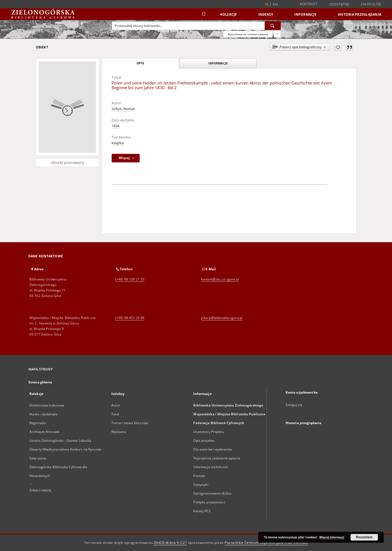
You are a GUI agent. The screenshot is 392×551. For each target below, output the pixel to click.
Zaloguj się (371, 4)
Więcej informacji (332, 537)
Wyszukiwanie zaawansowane (248, 34)
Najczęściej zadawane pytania (217, 458)
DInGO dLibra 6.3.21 (170, 543)
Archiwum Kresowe (44, 432)
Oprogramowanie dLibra (212, 493)
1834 (115, 126)
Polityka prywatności (209, 502)
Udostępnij (339, 4)
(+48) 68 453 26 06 (130, 318)
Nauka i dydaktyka (44, 414)
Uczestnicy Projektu (209, 432)
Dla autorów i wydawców (212, 449)
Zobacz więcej (40, 490)
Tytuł (115, 414)
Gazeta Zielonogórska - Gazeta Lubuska (60, 440)
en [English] (275, 4)
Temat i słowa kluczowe (130, 423)
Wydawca (119, 432)
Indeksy (266, 14)
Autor (116, 405)
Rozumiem (364, 537)
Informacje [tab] (218, 63)
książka (118, 143)
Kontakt (199, 476)
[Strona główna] (203, 14)
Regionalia (38, 423)
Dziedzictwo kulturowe (47, 405)
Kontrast (309, 4)
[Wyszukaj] (273, 26)
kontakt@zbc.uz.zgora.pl (220, 279)
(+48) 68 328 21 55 (130, 279)
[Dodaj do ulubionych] (338, 47)
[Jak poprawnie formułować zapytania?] (277, 34)
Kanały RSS (202, 511)
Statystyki (201, 485)
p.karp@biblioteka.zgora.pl (222, 318)
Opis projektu (204, 440)
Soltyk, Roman (123, 109)
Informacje (305, 14)
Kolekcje (229, 14)
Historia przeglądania (360, 14)
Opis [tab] (140, 63)
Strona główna (40, 382)
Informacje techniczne (211, 467)
